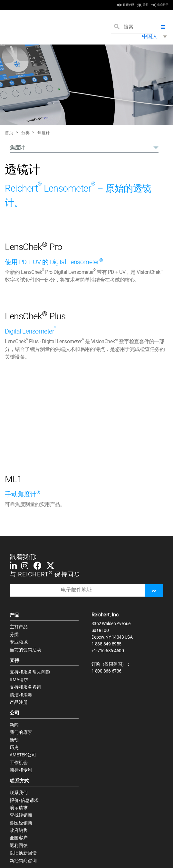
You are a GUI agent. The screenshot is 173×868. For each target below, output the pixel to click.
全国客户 (19, 838)
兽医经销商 (21, 823)
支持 (14, 660)
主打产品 (19, 627)
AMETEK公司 (23, 755)
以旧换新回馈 (23, 853)
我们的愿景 (21, 732)
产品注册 (19, 702)
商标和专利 (21, 770)
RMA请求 (19, 680)
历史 (14, 747)
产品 (14, 615)
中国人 (150, 36)
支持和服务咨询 (25, 687)
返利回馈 (19, 845)
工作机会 (19, 763)
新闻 (14, 725)
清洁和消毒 (21, 695)
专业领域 (19, 642)
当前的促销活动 (25, 650)
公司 (14, 713)
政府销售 (19, 830)
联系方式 (19, 781)
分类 (25, 133)
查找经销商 (21, 815)
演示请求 (19, 808)
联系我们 (19, 793)
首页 (9, 133)
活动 (14, 740)
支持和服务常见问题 (30, 672)
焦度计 (44, 133)
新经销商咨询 (23, 861)
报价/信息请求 (24, 800)
